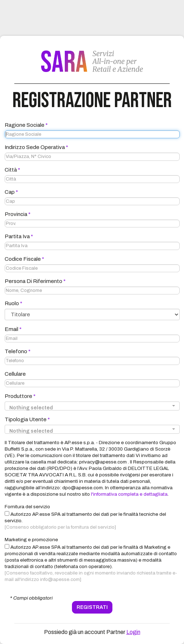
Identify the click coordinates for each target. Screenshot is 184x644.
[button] (92, 406)
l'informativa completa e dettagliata (129, 494)
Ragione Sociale (26, 125)
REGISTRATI (92, 607)
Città (12, 170)
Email (13, 329)
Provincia (18, 214)
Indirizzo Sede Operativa (36, 147)
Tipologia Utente (27, 419)
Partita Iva (19, 236)
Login (133, 632)
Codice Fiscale (24, 259)
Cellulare (15, 374)
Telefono (18, 351)
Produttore (20, 396)
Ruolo (13, 303)
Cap (11, 192)
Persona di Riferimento (35, 281)
